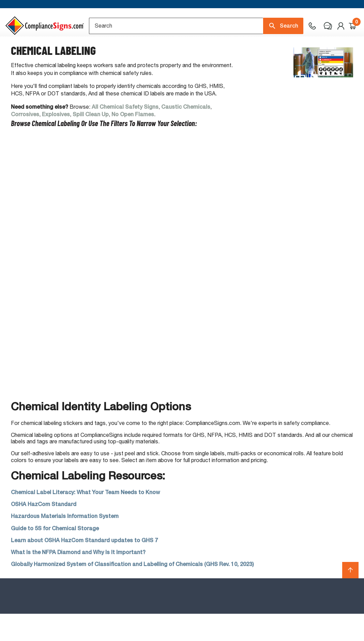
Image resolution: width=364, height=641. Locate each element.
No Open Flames (133, 142)
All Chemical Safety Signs (125, 134)
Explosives (56, 142)
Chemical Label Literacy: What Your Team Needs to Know (85, 520)
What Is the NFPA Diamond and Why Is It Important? (78, 579)
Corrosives (25, 142)
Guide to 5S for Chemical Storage (55, 555)
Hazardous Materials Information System (65, 543)
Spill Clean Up (91, 142)
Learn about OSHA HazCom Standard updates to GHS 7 (84, 568)
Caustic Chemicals (186, 134)
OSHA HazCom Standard (44, 531)
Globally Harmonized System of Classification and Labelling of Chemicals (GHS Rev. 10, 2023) (132, 591)
